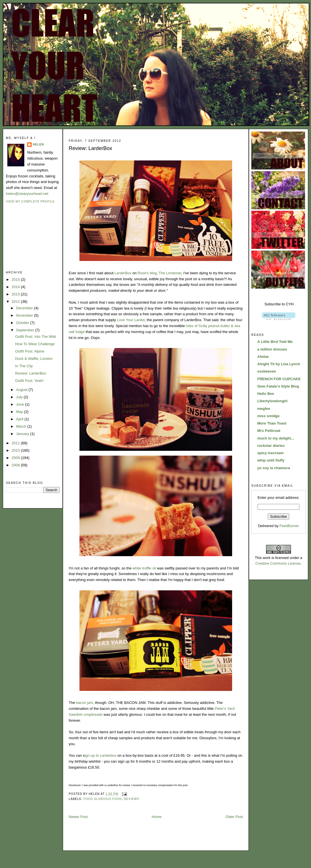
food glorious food (103, 799)
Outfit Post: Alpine (30, 351)
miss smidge (268, 416)
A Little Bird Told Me (275, 342)
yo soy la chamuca (274, 468)
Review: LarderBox (31, 373)
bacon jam (85, 703)
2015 (16, 279)
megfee (264, 409)
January (23, 434)
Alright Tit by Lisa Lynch (279, 364)
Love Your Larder (131, 320)
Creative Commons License (278, 563)
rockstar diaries (271, 446)
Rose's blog (147, 273)
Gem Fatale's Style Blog (278, 386)
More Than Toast (272, 423)
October (23, 323)
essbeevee (267, 371)
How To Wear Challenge (35, 344)
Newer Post (78, 817)
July (20, 397)
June (21, 404)
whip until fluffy (271, 460)
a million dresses (272, 349)
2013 (16, 294)
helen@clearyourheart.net (27, 194)
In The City (24, 366)
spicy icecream (270, 453)
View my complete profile (30, 202)
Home (157, 817)
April (20, 419)
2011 (16, 443)
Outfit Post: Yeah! (29, 381)
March (22, 426)
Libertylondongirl (272, 401)
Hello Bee (266, 394)
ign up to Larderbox (101, 755)
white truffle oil (144, 568)
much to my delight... (276, 438)
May (20, 412)
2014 (16, 287)
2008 (16, 465)
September (26, 330)
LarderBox (123, 273)
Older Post (234, 817)
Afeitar (263, 357)
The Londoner (170, 273)
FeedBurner (289, 526)
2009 (16, 458)
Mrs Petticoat (269, 431)
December (25, 308)
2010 (16, 450)
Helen (38, 144)
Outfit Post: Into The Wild (35, 337)
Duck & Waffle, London (34, 359)
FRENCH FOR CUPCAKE (279, 379)
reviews (132, 799)
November (25, 315)
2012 (16, 302)
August (22, 390)
